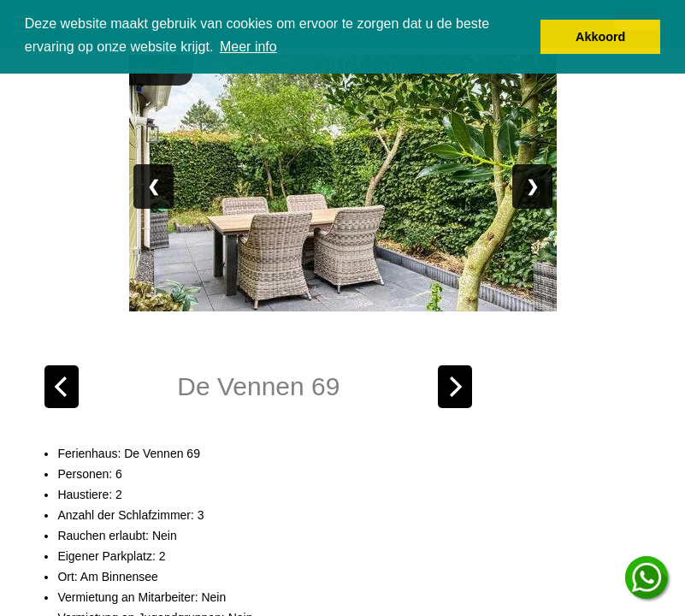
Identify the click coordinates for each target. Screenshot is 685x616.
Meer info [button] (248, 47)
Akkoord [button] (600, 37)
